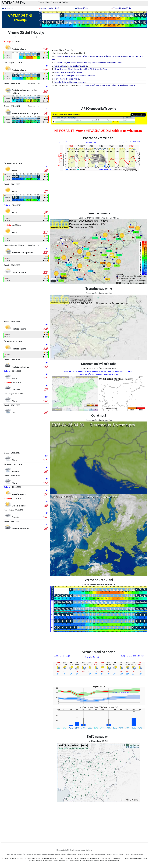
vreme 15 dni (20, 858)
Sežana (78, 75)
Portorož (91, 75)
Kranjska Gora (101, 69)
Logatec (92, 56)
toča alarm (49, 861)
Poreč (92, 85)
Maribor (58, 62)
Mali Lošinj (111, 85)
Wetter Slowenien (100, 861)
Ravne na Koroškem (107, 62)
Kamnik (67, 56)
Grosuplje (116, 56)
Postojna (70, 75)
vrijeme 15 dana (110, 858)
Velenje (63, 66)
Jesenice (64, 69)
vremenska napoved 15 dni (94, 858)
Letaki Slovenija (88, 861)
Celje (57, 66)
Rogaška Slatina (74, 66)
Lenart (120, 62)
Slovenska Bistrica (75, 62)
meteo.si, (92, 854)
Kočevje (107, 56)
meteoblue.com (138, 854)
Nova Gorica (60, 72)
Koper (57, 75)
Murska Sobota (61, 82)
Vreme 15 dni (10, 8)
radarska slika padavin (37, 861)
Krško (76, 79)
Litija (131, 56)
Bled (92, 69)
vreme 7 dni (40, 858)
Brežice (70, 79)
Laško (85, 66)
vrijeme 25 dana (123, 858)
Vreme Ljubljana (59, 861)
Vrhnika (99, 56)
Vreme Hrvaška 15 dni (50, 8)
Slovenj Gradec (91, 62)
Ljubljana (58, 56)
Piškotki (6, 858)
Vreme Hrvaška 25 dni (122, 8)
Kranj (57, 69)
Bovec (80, 72)
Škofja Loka (74, 69)
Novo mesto (60, 79)
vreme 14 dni (60, 858)
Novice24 (133, 858)
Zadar (103, 85)
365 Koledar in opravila (74, 861)
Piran (84, 75)
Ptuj (65, 62)
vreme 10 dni (50, 858)
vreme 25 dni (30, 858)
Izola (63, 75)
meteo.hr (121, 854)
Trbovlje (75, 56)
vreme (12, 858)
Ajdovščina (72, 72)
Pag (98, 85)
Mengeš (125, 56)
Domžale (83, 56)
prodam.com (141, 858)
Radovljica (84, 69)
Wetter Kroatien (113, 861)
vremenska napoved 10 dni (75, 858)
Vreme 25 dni (83, 8)
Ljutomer (73, 82)
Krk (81, 85)
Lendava (81, 82)
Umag (86, 85)
